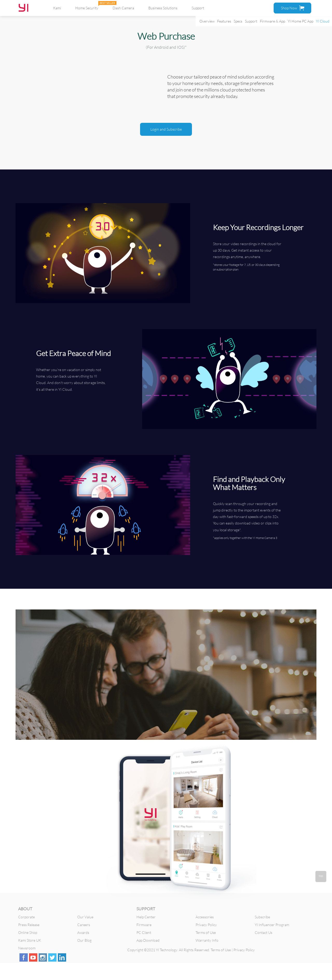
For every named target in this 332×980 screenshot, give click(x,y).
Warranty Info (207, 940)
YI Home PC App (300, 21)
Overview (207, 21)
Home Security (87, 8)
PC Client (144, 932)
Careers (84, 925)
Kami (57, 8)
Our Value (85, 917)
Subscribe (262, 917)
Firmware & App (272, 21)
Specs (238, 21)
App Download (148, 940)
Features (224, 21)
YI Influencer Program (272, 925)
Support (251, 21)
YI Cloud (323, 21)
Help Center (146, 917)
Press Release (29, 925)
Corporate (26, 917)
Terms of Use (206, 932)
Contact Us (264, 932)
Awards (83, 932)
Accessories (205, 917)
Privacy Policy (206, 925)
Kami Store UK (30, 940)
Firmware (144, 925)
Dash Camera (123, 8)
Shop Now (293, 8)
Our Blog (84, 940)
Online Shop (28, 932)
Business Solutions (163, 8)
